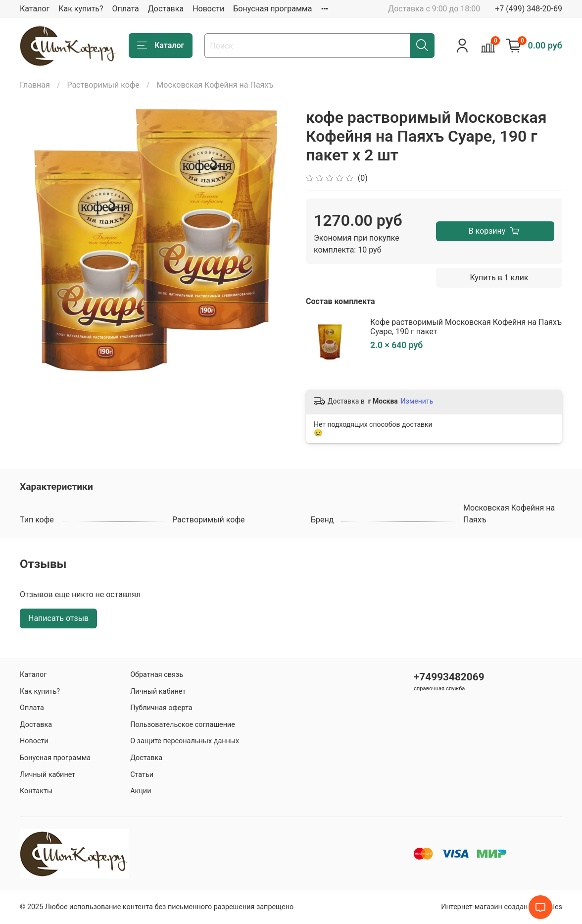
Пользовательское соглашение (183, 725)
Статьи (142, 775)
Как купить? (81, 9)
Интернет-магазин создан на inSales (502, 907)
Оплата (125, 9)
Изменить (417, 401)
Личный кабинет (48, 775)
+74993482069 (449, 677)
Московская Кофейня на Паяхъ (215, 85)
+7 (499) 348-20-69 (529, 9)
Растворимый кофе (103, 85)
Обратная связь (157, 675)
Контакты (36, 791)
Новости (208, 9)
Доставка (166, 9)
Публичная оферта (161, 708)
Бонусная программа (272, 9)
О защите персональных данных (185, 741)
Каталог (35, 9)
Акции (141, 791)
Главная (35, 85)
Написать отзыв (58, 618)
